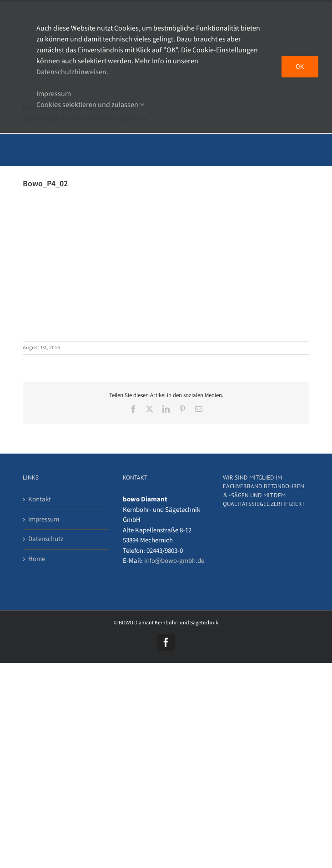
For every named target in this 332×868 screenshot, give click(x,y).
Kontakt (40, 499)
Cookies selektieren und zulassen (90, 105)
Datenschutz (46, 539)
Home (37, 559)
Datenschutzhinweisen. (72, 72)
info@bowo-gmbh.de (174, 561)
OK (300, 66)
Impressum (44, 519)
